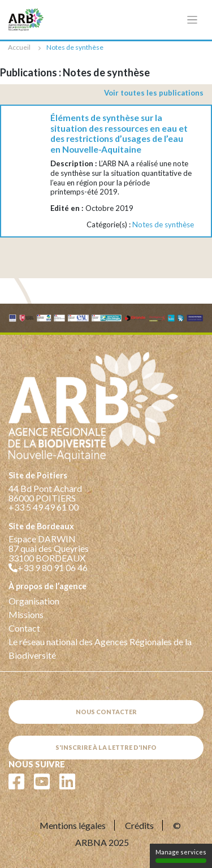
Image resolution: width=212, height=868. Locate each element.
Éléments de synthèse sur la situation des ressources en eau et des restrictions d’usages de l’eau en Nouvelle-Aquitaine (119, 133)
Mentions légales (73, 825)
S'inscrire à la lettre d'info (106, 747)
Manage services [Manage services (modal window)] (181, 856)
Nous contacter (106, 712)
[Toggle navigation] (192, 20)
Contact (24, 628)
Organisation (34, 601)
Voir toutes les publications (154, 93)
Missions (26, 614)
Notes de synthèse (163, 224)
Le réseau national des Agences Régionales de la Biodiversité (100, 648)
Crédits (139, 825)
